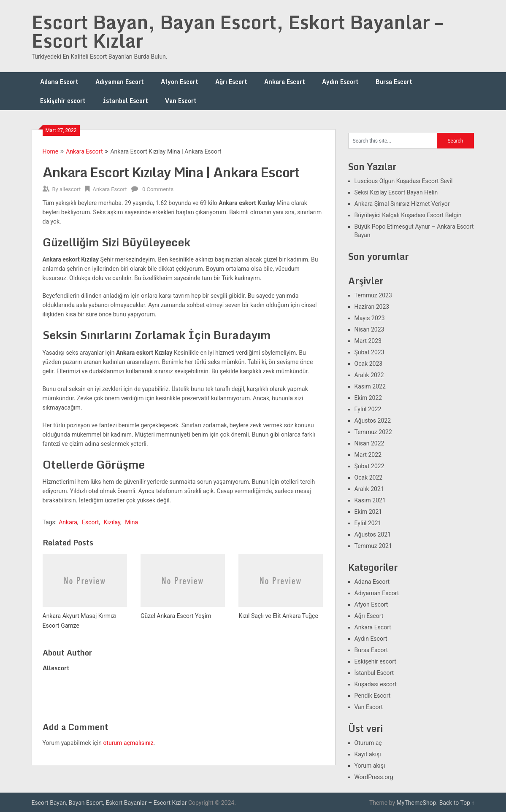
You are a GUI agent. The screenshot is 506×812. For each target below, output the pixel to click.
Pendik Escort (373, 696)
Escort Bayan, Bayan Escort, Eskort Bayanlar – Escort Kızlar (237, 31)
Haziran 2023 (372, 307)
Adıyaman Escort (120, 82)
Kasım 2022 (370, 386)
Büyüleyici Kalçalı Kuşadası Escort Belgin (408, 215)
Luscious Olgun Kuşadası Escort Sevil (404, 181)
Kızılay (112, 522)
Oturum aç (368, 743)
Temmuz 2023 (373, 295)
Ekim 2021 (368, 512)
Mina (131, 522)
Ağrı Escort (231, 82)
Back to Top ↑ (457, 803)
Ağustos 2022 (373, 421)
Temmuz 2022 (373, 432)
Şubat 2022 (369, 466)
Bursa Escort (394, 82)
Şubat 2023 (369, 352)
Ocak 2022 (369, 477)
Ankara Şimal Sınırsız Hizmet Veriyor (402, 204)
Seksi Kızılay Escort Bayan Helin (396, 192)
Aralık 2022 (369, 375)
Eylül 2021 (368, 523)
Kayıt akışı (368, 754)
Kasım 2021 (370, 500)
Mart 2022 (368, 455)
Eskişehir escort (63, 101)
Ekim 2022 (368, 398)
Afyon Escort (180, 82)
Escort (90, 522)
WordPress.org (374, 777)
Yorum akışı (370, 766)
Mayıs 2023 (370, 318)
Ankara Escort (285, 82)
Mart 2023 (368, 341)
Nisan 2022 (369, 443)
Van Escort (181, 101)
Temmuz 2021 (373, 546)
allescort (70, 189)
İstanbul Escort (125, 101)
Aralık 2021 (369, 489)
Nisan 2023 (369, 329)
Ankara (68, 522)
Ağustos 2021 (373, 534)
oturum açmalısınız (129, 743)
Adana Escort (59, 82)
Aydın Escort (340, 82)
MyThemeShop (417, 803)
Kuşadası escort (376, 684)
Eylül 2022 (368, 409)
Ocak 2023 (369, 364)
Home (51, 151)
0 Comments (158, 189)
